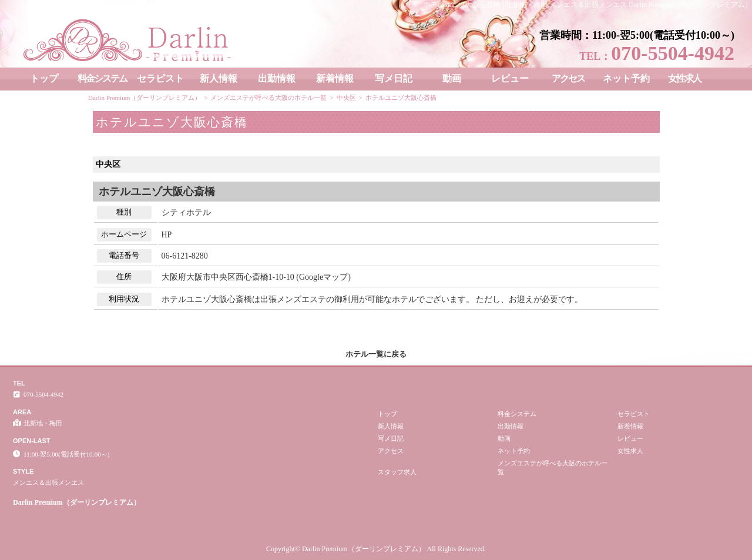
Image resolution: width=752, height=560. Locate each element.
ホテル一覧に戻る (376, 354)
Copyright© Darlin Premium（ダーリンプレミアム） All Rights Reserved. (376, 549)
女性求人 (684, 78)
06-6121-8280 (185, 256)
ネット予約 (626, 78)
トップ (44, 78)
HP (167, 235)
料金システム (102, 78)
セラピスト (160, 78)
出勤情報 (277, 78)
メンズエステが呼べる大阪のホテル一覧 (553, 467)
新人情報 (219, 78)
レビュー (510, 78)
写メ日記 (394, 78)
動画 (452, 78)
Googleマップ (323, 277)
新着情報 (335, 78)
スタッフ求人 (397, 472)
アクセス (568, 78)
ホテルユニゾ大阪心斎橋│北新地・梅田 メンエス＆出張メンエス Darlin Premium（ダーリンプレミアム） (587, 5)
